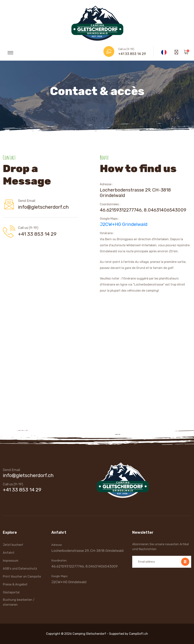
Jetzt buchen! (13, 545)
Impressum (11, 561)
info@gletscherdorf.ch (43, 207)
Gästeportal (11, 592)
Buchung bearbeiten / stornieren (19, 602)
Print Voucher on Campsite (22, 576)
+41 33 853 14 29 (132, 54)
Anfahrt (9, 553)
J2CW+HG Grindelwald (124, 224)
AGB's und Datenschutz (20, 569)
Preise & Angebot (15, 584)
